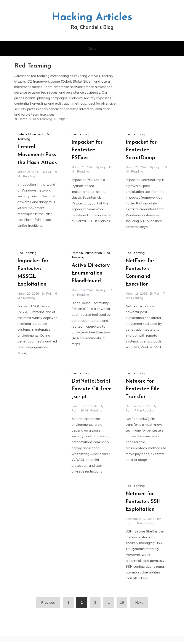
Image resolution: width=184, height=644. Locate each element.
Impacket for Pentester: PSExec (87, 150)
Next (139, 602)
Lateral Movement (30, 134)
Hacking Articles (92, 17)
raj (49, 172)
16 (122, 602)
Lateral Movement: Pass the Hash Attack (37, 155)
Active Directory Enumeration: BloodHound (91, 273)
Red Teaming (81, 134)
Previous (48, 602)
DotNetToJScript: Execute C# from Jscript (92, 389)
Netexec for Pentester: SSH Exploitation (143, 502)
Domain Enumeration (87, 253)
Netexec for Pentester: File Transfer (142, 389)
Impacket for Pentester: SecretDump (141, 150)
